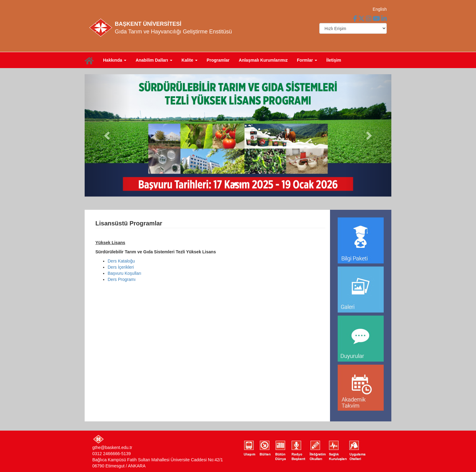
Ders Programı (122, 279)
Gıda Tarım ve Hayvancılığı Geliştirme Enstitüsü (173, 32)
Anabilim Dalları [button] (154, 60)
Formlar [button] (307, 60)
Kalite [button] (190, 60)
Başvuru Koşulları (125, 273)
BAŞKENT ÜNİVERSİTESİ (148, 24)
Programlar (218, 60)
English (380, 9)
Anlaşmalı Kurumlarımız (263, 60)
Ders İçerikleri (121, 267)
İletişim (334, 60)
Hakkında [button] (115, 60)
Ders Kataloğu (121, 261)
